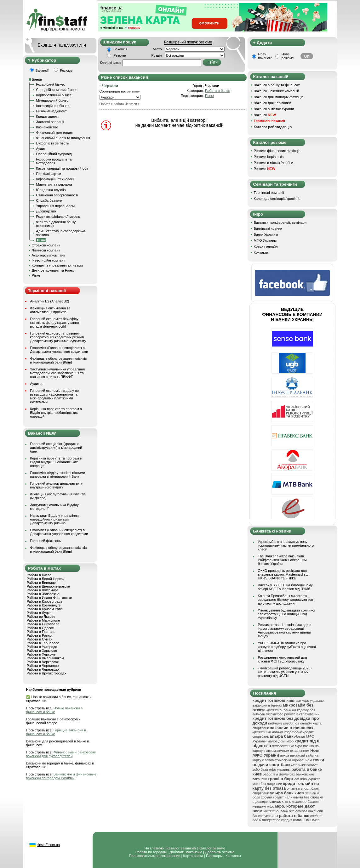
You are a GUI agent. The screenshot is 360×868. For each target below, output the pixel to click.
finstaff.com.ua (49, 845)
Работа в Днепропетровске (48, 586)
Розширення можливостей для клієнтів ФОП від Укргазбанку (283, 659)
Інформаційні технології (55, 179)
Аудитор (37, 384)
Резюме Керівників (269, 157)
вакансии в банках (267, 705)
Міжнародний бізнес (52, 100)
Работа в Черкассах (43, 662)
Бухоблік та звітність (53, 143)
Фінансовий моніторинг (55, 132)
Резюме (120, 55)
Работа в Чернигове (43, 666)
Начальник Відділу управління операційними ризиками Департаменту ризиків (54, 519)
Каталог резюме (212, 848)
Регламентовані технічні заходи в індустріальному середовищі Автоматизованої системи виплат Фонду (285, 630)
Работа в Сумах (40, 639)
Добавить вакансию (186, 852)
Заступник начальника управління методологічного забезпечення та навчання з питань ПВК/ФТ (58, 373)
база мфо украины (275, 769)
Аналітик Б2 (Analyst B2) (50, 301)
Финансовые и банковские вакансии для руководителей (61, 754)
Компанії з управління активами (57, 265)
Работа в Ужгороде (42, 647)
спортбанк (261, 793)
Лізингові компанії (46, 250)
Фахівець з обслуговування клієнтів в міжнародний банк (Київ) (59, 360)
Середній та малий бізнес (57, 90)
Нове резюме (288, 56)
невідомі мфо (263, 806)
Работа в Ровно (39, 635)
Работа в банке (218, 91)
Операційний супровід (54, 154)
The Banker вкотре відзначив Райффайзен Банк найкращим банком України (282, 560)
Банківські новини (268, 228)
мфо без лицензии (267, 784)
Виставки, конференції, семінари (280, 223)
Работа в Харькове (42, 651)
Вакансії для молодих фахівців (279, 97)
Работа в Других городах (47, 673)
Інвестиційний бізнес (53, 106)
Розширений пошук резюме (188, 42)
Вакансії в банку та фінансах (277, 85)
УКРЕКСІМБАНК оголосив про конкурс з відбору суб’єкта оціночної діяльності (287, 647)
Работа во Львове (41, 617)
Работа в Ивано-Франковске (49, 598)
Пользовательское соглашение (154, 856)
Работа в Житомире (43, 590)
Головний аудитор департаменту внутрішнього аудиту (57, 485)
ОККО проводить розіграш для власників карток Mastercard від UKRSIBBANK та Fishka (283, 574)
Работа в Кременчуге (44, 605)
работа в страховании (302, 714)
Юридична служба (51, 190)
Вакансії (265, 115)
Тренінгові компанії (269, 193)
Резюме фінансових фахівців (277, 151)
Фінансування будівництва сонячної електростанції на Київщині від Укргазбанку (287, 614)
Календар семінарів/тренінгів (277, 199)
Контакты (233, 856)
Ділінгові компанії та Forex (53, 270)
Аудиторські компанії (49, 255)
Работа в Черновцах (43, 669)
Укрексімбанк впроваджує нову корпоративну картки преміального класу (286, 545)
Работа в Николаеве (43, 624)
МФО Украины (265, 240)
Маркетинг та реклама (54, 184)
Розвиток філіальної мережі (58, 217)
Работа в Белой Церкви (46, 579)
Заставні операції (50, 122)
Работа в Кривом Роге (44, 609)
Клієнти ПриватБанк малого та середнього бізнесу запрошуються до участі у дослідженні (286, 600)
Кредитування (48, 116)
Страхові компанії (46, 245)
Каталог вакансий (181, 848)
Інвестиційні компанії (49, 260)
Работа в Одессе (40, 628)
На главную (154, 848)
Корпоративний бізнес (54, 95)
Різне (36, 275)
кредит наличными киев (300, 820)
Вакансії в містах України (274, 109)
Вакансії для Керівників (273, 103)
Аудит (41, 149)
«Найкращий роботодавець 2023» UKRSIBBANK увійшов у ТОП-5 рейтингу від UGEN (285, 672)
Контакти (261, 252)
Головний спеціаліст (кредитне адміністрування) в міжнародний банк (56, 448)
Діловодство (46, 211)
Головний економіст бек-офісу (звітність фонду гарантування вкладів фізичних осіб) (55, 323)
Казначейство (47, 127)
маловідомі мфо (280, 741)
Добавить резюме (220, 852)
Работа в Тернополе (43, 643)
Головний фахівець (46, 541)
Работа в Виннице (41, 583)
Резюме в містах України (274, 163)
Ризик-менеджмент (51, 111)
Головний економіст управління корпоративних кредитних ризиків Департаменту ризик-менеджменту (58, 337)
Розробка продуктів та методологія (54, 161)
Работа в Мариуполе (43, 620)
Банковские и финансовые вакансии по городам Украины (61, 776)
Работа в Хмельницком (45, 658)
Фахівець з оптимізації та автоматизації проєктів (50, 310)
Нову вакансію (265, 56)
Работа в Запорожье (43, 594)
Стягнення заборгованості (57, 195)
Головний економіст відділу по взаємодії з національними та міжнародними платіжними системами (55, 396)
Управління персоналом (56, 206)
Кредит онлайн (266, 246)
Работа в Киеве (39, 575)
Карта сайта (193, 856)
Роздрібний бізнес (51, 84)
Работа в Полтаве (41, 632)
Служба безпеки (49, 200)
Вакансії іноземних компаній (277, 91)
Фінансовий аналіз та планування (63, 138)
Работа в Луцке (39, 613)
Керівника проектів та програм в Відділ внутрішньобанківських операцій (56, 413)
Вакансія (120, 49)
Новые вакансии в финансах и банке (54, 710)
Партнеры (214, 856)
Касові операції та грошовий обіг (62, 168)
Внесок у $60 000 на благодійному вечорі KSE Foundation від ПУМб (285, 587)
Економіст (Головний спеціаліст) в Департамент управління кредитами (59, 350)
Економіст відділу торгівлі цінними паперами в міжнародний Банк (58, 475)
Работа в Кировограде (45, 601)
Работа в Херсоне (41, 654)
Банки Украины (266, 234)
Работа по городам (151, 852)
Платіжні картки (49, 174)
